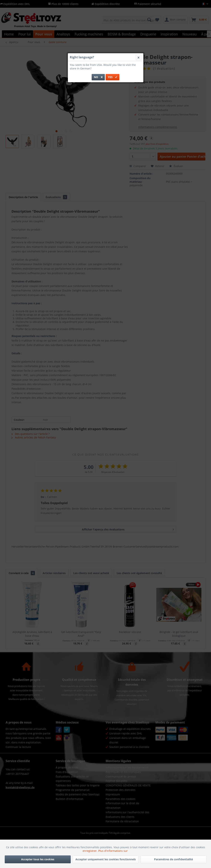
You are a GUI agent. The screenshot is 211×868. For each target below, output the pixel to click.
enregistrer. (90, 851)
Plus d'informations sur (113, 851)
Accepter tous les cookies (38, 859)
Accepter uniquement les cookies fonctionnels (106, 859)
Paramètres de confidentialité (173, 859)
